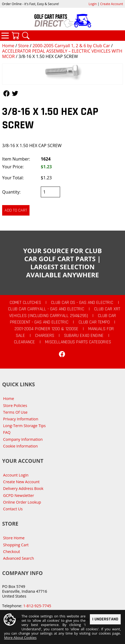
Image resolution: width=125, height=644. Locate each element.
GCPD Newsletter (19, 495)
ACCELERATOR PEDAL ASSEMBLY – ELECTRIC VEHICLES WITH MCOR (62, 54)
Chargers (45, 336)
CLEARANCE (24, 342)
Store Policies (15, 405)
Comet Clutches (25, 303)
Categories (5, 35)
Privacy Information (21, 419)
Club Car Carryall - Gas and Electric (46, 309)
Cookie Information (21, 446)
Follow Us (6, 93)
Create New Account (21, 482)
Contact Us (13, 509)
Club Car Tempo (94, 322)
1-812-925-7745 (37, 606)
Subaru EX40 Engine (84, 336)
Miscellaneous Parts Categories (78, 342)
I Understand (105, 619)
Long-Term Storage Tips (25, 426)
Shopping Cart (16, 545)
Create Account (112, 4)
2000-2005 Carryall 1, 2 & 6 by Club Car (71, 46)
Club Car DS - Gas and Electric (82, 303)
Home (8, 46)
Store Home (14, 538)
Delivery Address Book (23, 488)
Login (93, 4)
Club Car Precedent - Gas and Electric (63, 319)
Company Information (23, 439)
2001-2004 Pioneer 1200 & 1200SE (46, 329)
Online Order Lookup (22, 502)
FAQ (7, 432)
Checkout (12, 552)
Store (23, 46)
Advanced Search (19, 558)
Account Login (16, 475)
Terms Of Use (15, 412)
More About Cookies (20, 638)
